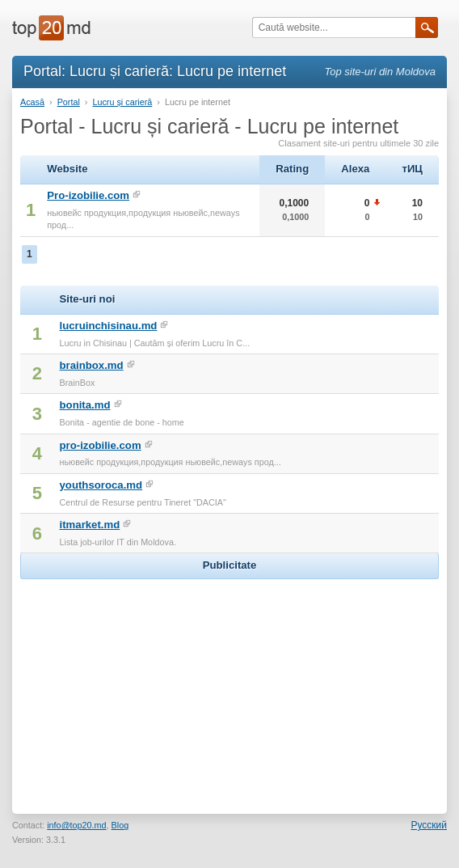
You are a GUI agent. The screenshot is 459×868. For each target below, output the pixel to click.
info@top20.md (76, 825)
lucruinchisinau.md (109, 326)
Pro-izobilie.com (88, 195)
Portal (69, 102)
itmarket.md (90, 525)
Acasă (32, 102)
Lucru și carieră (122, 102)
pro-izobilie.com (101, 445)
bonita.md (85, 405)
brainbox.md (92, 365)
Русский (429, 825)
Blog (120, 825)
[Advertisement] (229, 684)
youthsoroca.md (101, 485)
